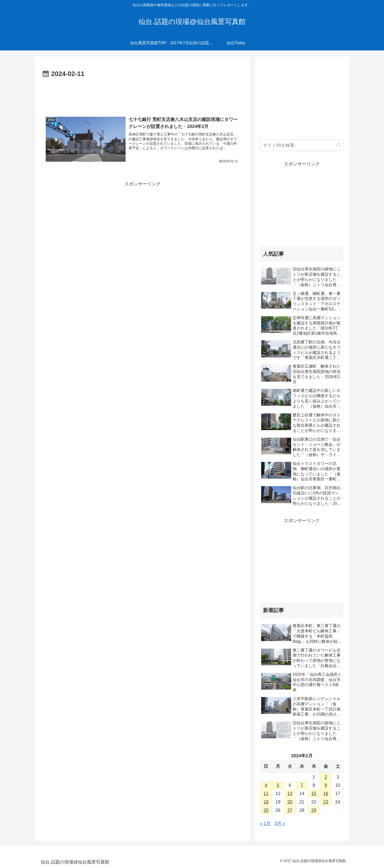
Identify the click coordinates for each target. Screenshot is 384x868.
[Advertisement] (143, 93)
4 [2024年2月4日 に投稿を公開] (266, 785)
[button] (339, 145)
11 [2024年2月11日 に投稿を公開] (266, 794)
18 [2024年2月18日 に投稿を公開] (266, 802)
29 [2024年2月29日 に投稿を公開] (314, 810)
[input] (302, 145)
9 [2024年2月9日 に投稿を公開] (326, 785)
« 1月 (265, 824)
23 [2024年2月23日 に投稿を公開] (326, 802)
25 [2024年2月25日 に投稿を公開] (266, 810)
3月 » (280, 824)
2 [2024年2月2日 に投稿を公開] (326, 777)
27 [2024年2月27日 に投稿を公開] (290, 810)
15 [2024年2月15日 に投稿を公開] (314, 794)
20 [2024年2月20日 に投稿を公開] (290, 802)
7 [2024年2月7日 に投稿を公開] (302, 785)
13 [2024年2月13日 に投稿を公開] (290, 794)
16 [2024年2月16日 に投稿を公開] (326, 794)
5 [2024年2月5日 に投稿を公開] (278, 785)
